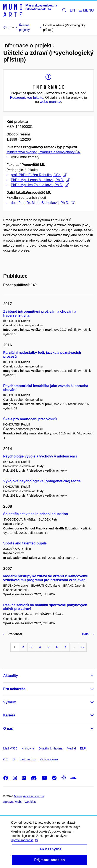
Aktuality (11, 676)
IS (14, 759)
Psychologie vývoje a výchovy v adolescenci (40, 456)
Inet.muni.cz (28, 759)
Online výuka (49, 759)
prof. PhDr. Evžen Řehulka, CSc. (39, 175)
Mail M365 (10, 748)
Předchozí (13, 634)
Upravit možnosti (25, 846)
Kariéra (9, 715)
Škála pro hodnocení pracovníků (30, 419)
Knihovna (28, 748)
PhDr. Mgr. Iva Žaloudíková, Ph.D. (40, 185)
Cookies (30, 802)
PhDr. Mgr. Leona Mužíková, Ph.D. (40, 180)
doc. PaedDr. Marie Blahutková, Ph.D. (43, 203)
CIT (6, 759)
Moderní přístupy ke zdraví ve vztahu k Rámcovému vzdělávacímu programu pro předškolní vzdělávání (46, 578)
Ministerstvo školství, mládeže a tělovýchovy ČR (43, 152)
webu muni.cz (50, 102)
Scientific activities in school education (36, 514)
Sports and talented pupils (25, 543)
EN (73, 10)
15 (82, 647)
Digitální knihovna (51, 748)
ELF (83, 748)
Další (88, 634)
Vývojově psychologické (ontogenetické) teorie (42, 481)
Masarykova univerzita (29, 796)
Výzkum (10, 702)
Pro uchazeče (14, 689)
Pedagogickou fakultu (27, 98)
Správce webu (13, 802)
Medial (71, 748)
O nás (8, 729)
